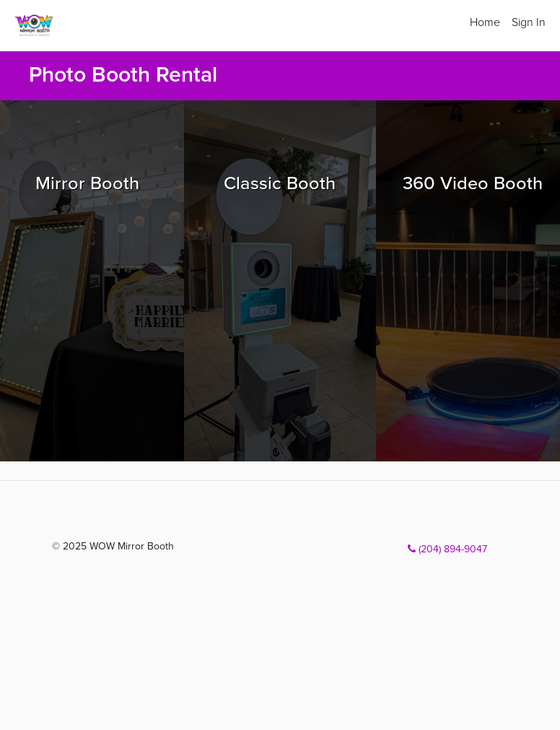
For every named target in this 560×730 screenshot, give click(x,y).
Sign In (529, 22)
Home (485, 22)
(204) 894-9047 (447, 549)
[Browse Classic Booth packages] (280, 281)
